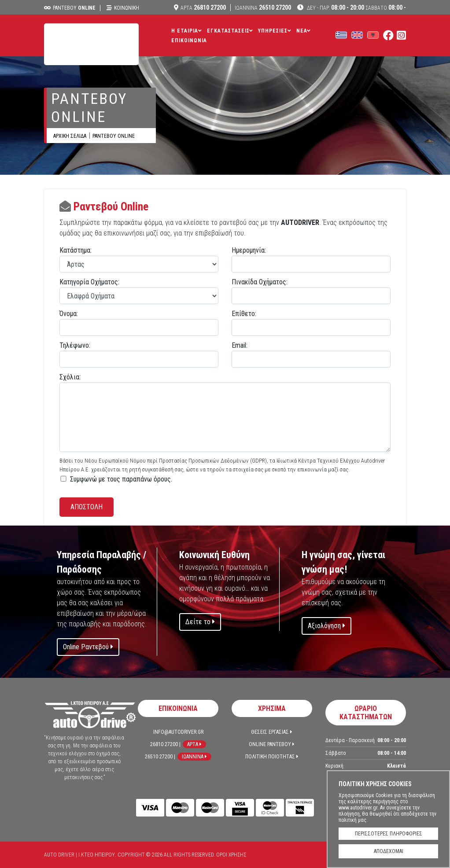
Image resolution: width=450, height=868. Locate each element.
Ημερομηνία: (249, 250)
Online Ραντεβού (88, 647)
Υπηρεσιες (273, 31)
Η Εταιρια (185, 31)
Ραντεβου (74, 8)
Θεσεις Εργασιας (272, 732)
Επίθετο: (244, 314)
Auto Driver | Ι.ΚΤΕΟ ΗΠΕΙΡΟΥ (91, 44)
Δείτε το (200, 622)
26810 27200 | (165, 744)
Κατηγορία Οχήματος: (89, 282)
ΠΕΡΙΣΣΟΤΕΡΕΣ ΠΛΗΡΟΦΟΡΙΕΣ (389, 834)
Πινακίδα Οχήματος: (260, 282)
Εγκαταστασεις (228, 31)
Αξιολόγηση (326, 626)
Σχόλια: (70, 377)
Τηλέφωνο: (75, 345)
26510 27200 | (160, 757)
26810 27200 (203, 7)
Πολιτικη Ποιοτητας (272, 757)
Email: (240, 345)
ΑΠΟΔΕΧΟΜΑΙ (389, 851)
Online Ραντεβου (272, 744)
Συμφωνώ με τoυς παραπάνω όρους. (121, 479)
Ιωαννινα (194, 757)
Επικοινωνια (189, 40)
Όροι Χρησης (231, 855)
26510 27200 (263, 7)
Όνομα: (69, 314)
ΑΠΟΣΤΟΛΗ (87, 507)
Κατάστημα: (76, 250)
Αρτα (194, 744)
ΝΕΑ (302, 31)
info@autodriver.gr (178, 732)
